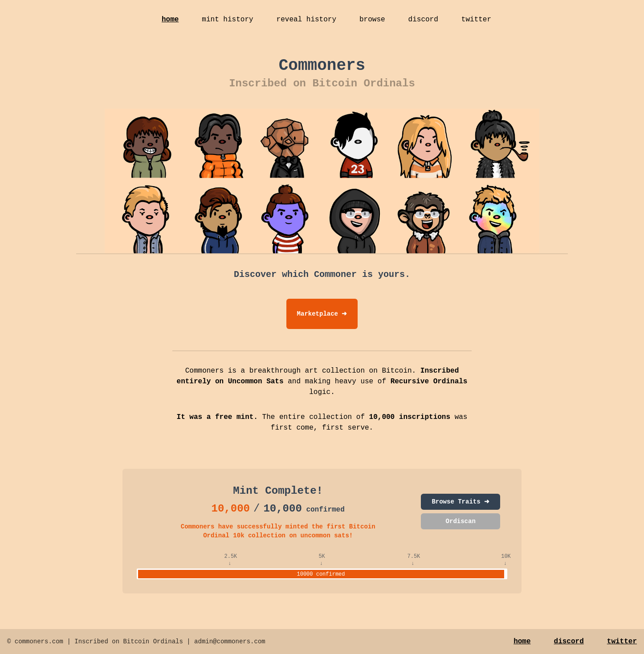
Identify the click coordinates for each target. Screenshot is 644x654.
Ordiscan (461, 521)
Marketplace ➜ (322, 314)
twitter (476, 20)
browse (372, 20)
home (170, 20)
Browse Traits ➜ (461, 502)
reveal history (306, 20)
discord (423, 20)
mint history (227, 20)
